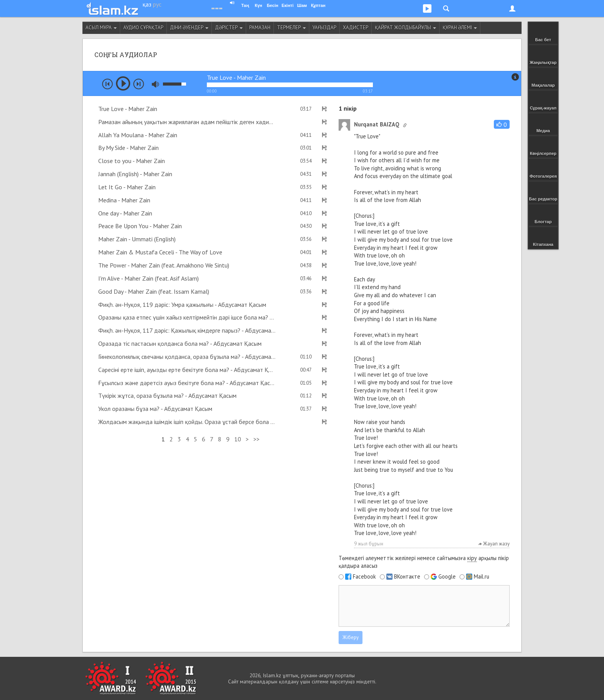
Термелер (291, 28)
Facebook (364, 577)
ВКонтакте (407, 577)
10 (238, 439)
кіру (472, 558)
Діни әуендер (189, 28)
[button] (502, 124)
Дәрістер (229, 28)
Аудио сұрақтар (143, 28)
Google (447, 577)
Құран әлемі (460, 28)
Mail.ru (482, 577)
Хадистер (356, 28)
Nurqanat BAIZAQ (377, 124)
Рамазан (260, 28)
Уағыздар (324, 28)
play (123, 83)
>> (257, 439)
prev (107, 84)
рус (157, 4)
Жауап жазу (494, 544)
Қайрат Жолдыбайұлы (405, 28)
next (139, 84)
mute (155, 84)
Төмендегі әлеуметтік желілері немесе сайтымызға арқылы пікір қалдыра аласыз (424, 562)
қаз (147, 4)
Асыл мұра (101, 28)
